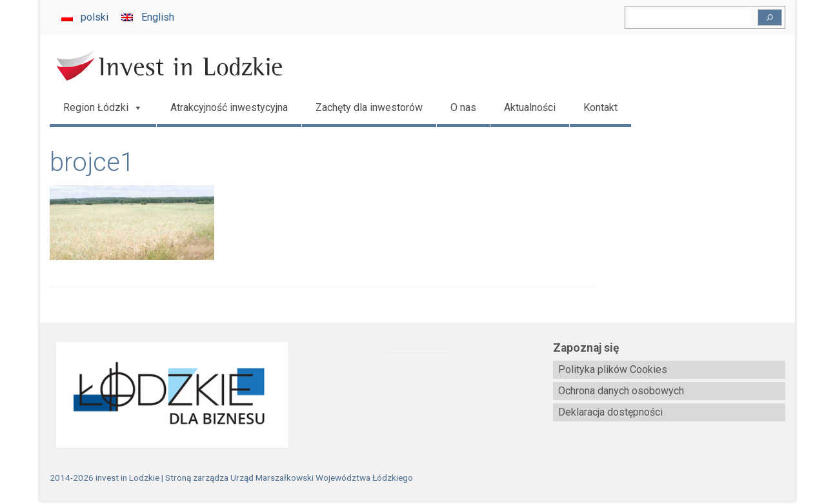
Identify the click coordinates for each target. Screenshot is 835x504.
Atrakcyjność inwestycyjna (229, 107)
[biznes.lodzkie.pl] (166, 395)
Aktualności (530, 107)
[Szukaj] (770, 17)
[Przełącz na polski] (85, 17)
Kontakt (600, 107)
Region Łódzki (103, 108)
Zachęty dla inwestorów (369, 107)
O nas (463, 107)
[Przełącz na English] (147, 17)
